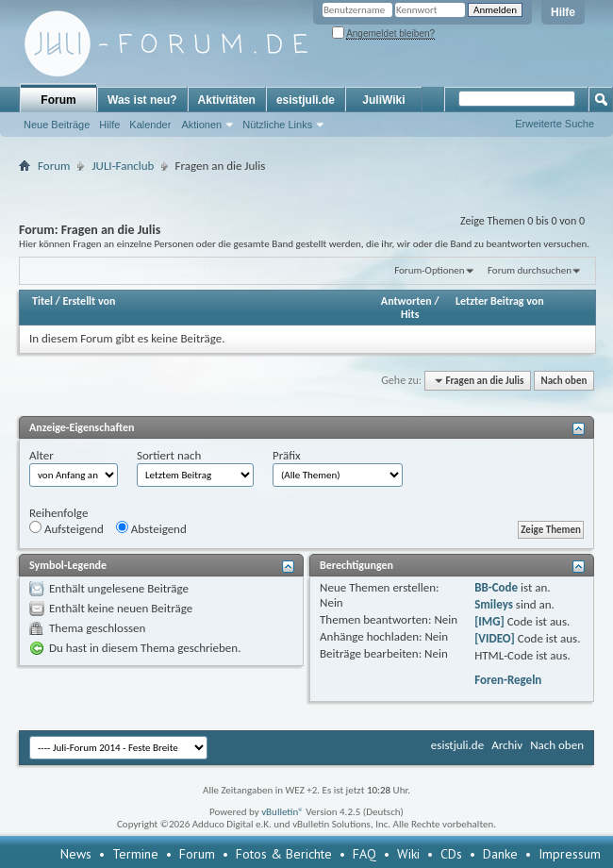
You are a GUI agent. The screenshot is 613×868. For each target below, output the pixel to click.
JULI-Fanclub (123, 166)
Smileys (494, 604)
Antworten (406, 301)
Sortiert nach (169, 455)
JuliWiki (383, 100)
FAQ (364, 854)
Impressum (570, 854)
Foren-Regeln (508, 680)
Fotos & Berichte (284, 854)
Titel (42, 301)
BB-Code (496, 587)
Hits (410, 314)
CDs (451, 854)
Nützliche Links (277, 125)
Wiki (408, 854)
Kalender (150, 125)
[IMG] (489, 621)
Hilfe (563, 12)
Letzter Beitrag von (500, 301)
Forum (58, 100)
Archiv (507, 745)
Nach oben (563, 381)
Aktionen (201, 125)
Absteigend (151, 528)
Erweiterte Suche (555, 124)
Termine (135, 854)
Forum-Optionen (429, 270)
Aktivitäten (227, 100)
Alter (41, 455)
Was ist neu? (142, 100)
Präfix (287, 455)
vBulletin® (282, 812)
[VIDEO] (495, 638)
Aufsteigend (66, 528)
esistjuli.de (306, 100)
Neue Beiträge (57, 125)
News (76, 854)
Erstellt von (89, 301)
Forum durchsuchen (530, 270)
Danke (500, 854)
